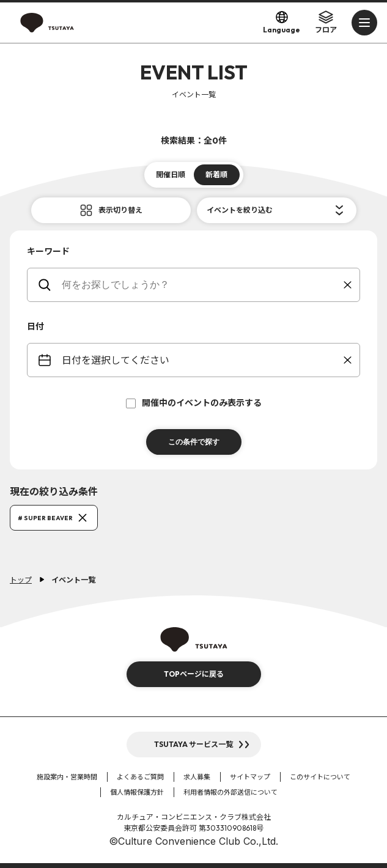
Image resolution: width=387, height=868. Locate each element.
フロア (326, 22)
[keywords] (201, 285)
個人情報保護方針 (137, 792)
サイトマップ (250, 777)
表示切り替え (120, 210)
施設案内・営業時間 (67, 777)
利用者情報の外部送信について (230, 792)
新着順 (216, 175)
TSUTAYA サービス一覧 (193, 744)
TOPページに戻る (194, 674)
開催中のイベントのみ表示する (194, 403)
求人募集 (197, 777)
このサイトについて (320, 777)
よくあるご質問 (140, 777)
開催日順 (171, 175)
